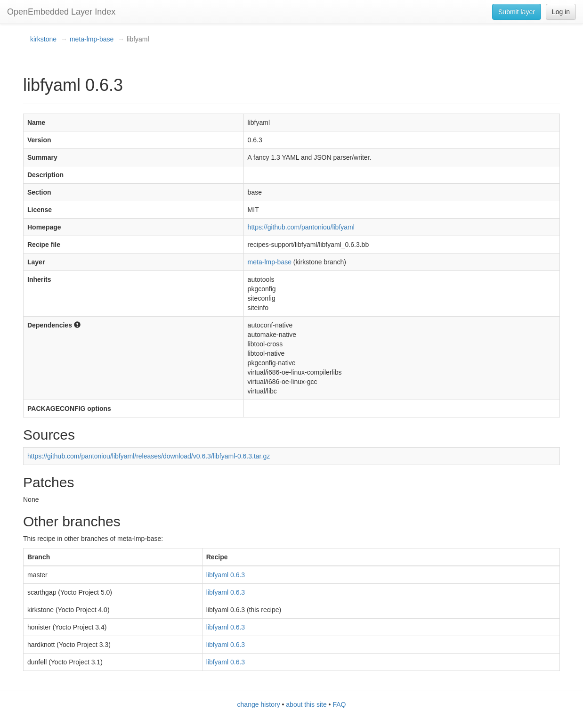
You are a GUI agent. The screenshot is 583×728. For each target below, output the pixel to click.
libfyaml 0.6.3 (226, 575)
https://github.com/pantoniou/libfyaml (301, 227)
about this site (306, 704)
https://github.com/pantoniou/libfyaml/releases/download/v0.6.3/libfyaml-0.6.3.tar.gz (149, 456)
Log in (561, 12)
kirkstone (43, 39)
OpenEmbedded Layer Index (61, 12)
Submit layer (517, 12)
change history (259, 704)
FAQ (339, 704)
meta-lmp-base (92, 39)
